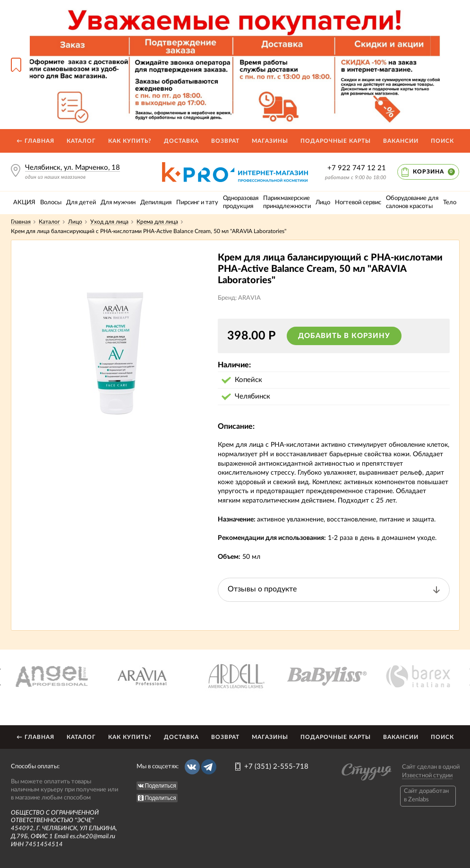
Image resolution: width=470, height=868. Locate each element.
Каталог (81, 141)
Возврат (225, 141)
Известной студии (427, 776)
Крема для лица (157, 222)
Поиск (442, 141)
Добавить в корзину (344, 336)
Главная (21, 222)
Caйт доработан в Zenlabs (426, 795)
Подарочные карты (336, 141)
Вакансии (401, 141)
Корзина (434, 172)
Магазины (270, 141)
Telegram (209, 767)
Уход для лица (109, 222)
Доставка (181, 141)
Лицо (75, 222)
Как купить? (130, 141)
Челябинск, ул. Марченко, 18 (73, 168)
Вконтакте (192, 767)
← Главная (35, 141)
